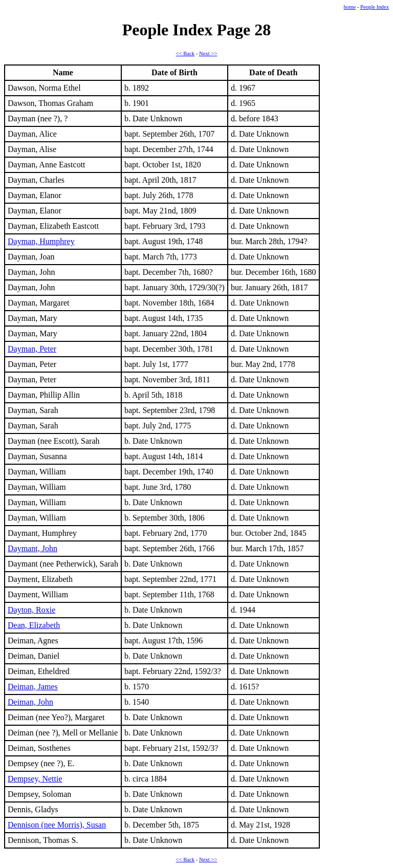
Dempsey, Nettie (35, 779)
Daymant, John (32, 548)
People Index (375, 7)
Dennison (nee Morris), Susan (57, 825)
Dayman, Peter (32, 349)
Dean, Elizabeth (34, 625)
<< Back (185, 53)
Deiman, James (33, 687)
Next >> (208, 53)
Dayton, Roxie (31, 610)
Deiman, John (30, 702)
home (350, 7)
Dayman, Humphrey (41, 241)
